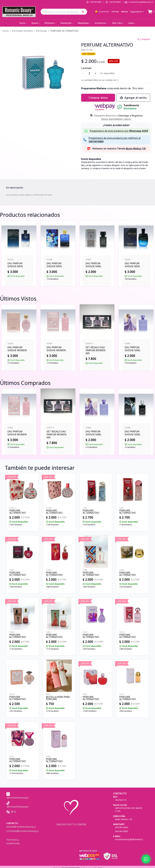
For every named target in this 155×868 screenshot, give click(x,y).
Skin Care (118, 23)
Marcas (125, 12)
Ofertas (115, 12)
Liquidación (102, 12)
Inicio (24, 23)
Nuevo (36, 23)
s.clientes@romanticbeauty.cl (23, 831)
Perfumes (51, 23)
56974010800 (96, 2)
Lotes (132, 23)
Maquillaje (84, 23)
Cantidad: (86, 68)
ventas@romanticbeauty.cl (21, 827)
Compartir (144, 39)
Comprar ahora (98, 98)
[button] (84, 12)
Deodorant (67, 23)
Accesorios (102, 23)
